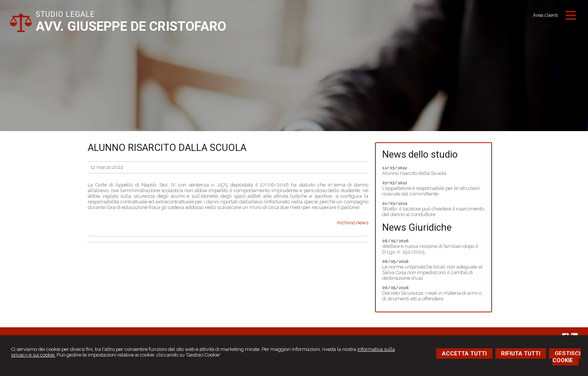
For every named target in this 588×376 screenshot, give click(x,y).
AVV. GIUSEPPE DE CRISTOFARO (131, 26)
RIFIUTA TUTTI (521, 354)
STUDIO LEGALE (65, 14)
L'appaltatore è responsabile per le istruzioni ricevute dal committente (431, 191)
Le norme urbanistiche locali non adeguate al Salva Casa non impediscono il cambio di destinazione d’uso (432, 272)
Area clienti (545, 15)
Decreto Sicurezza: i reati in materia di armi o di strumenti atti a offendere (432, 296)
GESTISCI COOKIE (566, 357)
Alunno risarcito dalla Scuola (414, 173)
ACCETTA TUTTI (464, 354)
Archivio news (352, 223)
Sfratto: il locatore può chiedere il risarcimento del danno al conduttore (433, 212)
